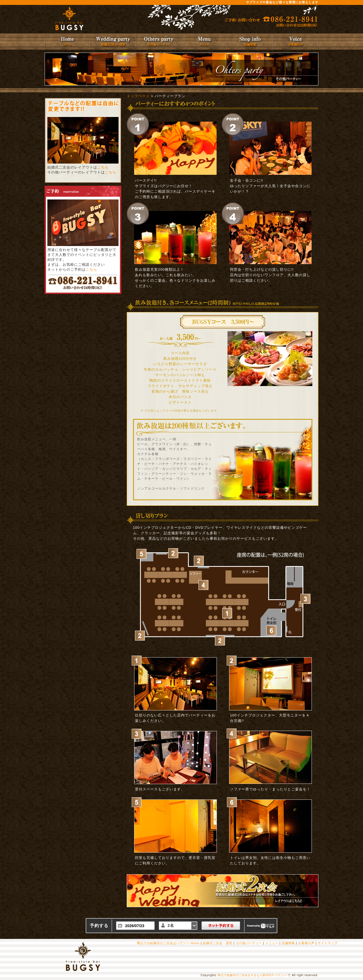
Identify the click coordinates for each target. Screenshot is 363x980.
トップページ (138, 96)
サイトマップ (328, 943)
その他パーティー (249, 943)
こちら (103, 167)
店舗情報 (288, 943)
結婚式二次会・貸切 (218, 943)
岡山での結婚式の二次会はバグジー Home (168, 943)
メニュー (272, 943)
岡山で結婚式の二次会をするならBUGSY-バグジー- (253, 975)
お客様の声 (306, 943)
